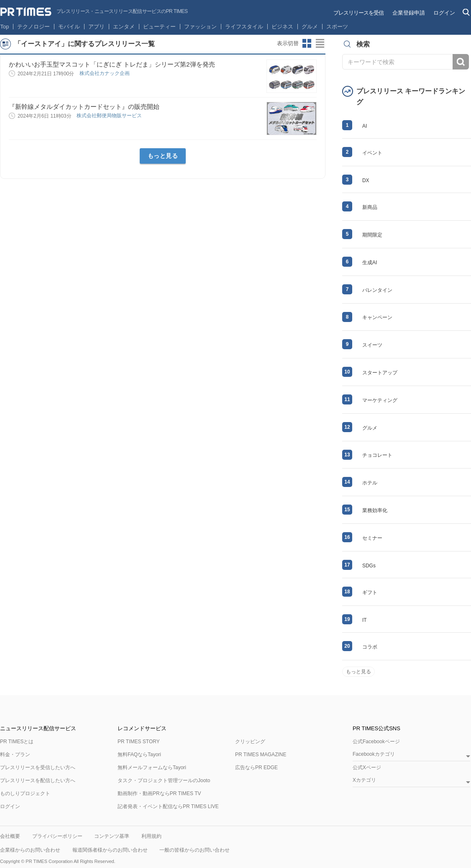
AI (365, 126)
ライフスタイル (244, 27)
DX (366, 180)
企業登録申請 (409, 13)
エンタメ (124, 27)
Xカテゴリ (364, 780)
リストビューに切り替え (320, 44)
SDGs (369, 566)
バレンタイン (377, 290)
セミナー (372, 538)
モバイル (69, 27)
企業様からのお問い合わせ (30, 850)
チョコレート (377, 455)
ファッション (200, 27)
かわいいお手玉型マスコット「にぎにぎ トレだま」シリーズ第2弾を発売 (112, 64)
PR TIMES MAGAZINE (261, 755)
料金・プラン (15, 755)
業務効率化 (375, 510)
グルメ (310, 27)
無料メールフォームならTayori (152, 768)
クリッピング (250, 742)
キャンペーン (377, 317)
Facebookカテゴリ (374, 754)
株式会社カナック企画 (105, 73)
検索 (461, 62)
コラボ (370, 647)
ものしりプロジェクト (25, 793)
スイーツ (372, 345)
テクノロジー (33, 27)
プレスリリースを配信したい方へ (38, 780)
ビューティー (159, 27)
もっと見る (163, 156)
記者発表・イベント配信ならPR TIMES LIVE (168, 806)
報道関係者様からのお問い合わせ (110, 850)
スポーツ (337, 27)
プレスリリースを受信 (358, 13)
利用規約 (151, 836)
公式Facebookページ (376, 742)
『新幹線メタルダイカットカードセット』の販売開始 (84, 107)
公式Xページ (367, 768)
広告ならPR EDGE (256, 768)
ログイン (444, 13)
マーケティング (380, 400)
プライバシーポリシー (57, 836)
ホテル (370, 483)
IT (365, 620)
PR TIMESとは (17, 742)
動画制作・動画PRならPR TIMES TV (159, 793)
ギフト (370, 592)
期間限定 (372, 235)
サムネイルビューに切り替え (307, 44)
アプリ (96, 27)
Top (5, 27)
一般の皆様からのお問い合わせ (195, 850)
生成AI (370, 263)
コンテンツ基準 (112, 836)
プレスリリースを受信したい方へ (38, 768)
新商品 (370, 207)
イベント (372, 153)
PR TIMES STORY (139, 742)
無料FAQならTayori (139, 755)
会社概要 (10, 836)
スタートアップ (380, 373)
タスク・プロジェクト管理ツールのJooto (164, 780)
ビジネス (282, 27)
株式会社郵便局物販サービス (110, 116)
